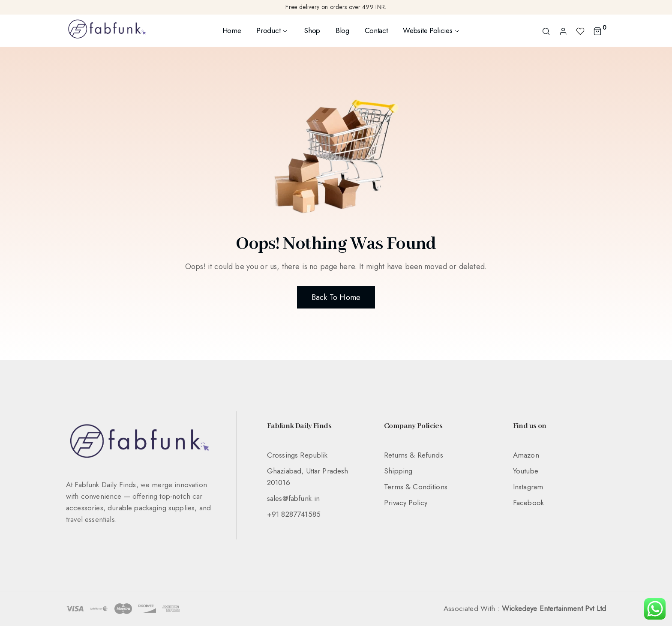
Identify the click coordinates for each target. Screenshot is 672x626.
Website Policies (432, 30)
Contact (376, 30)
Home (232, 30)
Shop (312, 30)
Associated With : (525, 608)
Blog (342, 30)
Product (272, 30)
